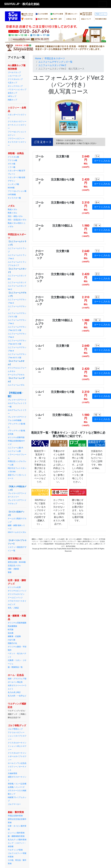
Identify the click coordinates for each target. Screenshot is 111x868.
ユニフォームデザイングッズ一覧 (55, 62)
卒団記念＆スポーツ (55, 58)
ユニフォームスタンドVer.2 (52, 65)
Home (38, 58)
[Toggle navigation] (103, 4)
